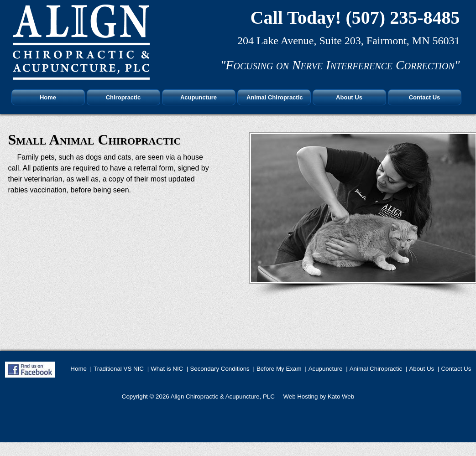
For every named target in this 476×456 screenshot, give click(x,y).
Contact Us (425, 97)
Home (48, 97)
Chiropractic (123, 97)
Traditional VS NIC (119, 369)
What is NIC (167, 369)
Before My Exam (279, 369)
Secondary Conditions (220, 369)
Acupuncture (199, 97)
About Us (349, 97)
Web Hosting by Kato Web (319, 396)
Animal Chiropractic (275, 97)
